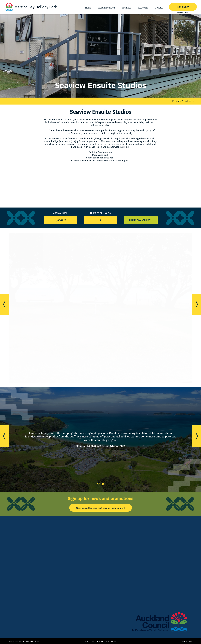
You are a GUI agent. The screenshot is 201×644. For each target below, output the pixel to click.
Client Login (187, 641)
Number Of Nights (100, 213)
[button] (5, 304)
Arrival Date (60, 213)
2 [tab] (103, 484)
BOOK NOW (183, 7)
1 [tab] (98, 484)
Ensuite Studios (184, 101)
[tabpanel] (100, 440)
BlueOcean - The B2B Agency (106, 641)
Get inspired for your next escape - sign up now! (101, 508)
